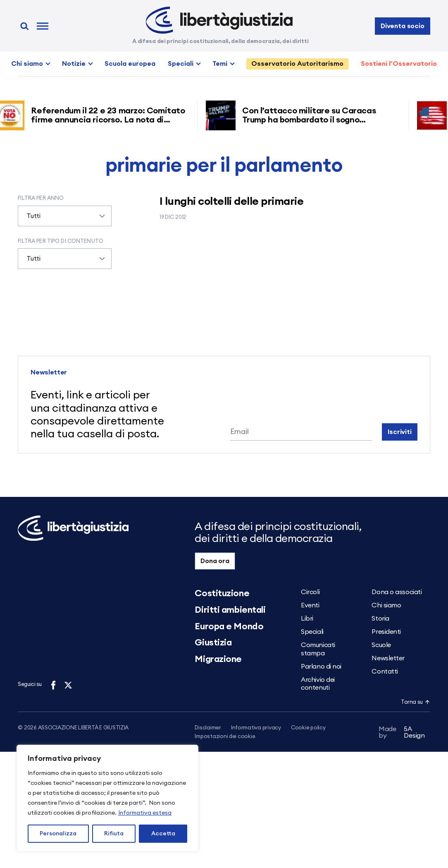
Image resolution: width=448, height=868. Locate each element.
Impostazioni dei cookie (225, 737)
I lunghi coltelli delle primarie (231, 201)
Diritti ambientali (230, 610)
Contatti (385, 671)
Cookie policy (308, 728)
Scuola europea (130, 64)
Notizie (74, 64)
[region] (107, 798)
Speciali (181, 64)
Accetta (163, 834)
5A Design (402, 734)
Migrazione (218, 659)
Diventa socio (403, 26)
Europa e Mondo (229, 626)
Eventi (310, 605)
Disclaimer (208, 728)
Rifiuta (114, 834)
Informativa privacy (256, 728)
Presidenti (386, 632)
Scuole (381, 645)
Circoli (310, 592)
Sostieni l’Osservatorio (399, 64)
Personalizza (58, 834)
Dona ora (215, 561)
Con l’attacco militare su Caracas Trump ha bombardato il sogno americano (312, 120)
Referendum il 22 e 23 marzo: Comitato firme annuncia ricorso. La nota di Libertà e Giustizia (111, 120)
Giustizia (213, 643)
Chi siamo (27, 64)
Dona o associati (397, 592)
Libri (307, 619)
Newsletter (388, 658)
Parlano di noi (321, 667)
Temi (220, 64)
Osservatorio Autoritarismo (297, 64)
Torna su (415, 702)
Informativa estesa (145, 813)
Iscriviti (400, 432)
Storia (380, 619)
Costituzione (222, 593)
